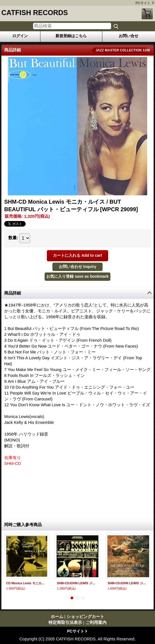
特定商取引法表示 (65, 622)
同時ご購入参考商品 (23, 525)
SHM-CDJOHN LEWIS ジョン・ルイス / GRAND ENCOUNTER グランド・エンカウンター (128, 583)
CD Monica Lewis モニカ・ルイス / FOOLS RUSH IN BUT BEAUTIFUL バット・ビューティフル (27, 583)
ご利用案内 (96, 622)
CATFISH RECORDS (35, 13)
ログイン (20, 36)
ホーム (57, 616)
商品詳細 (13, 293)
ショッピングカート (147, 14)
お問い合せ (129, 36)
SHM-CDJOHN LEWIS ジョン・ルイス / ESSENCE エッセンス (77, 583)
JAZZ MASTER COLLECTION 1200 (123, 50)
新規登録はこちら (71, 36)
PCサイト (143, 3)
